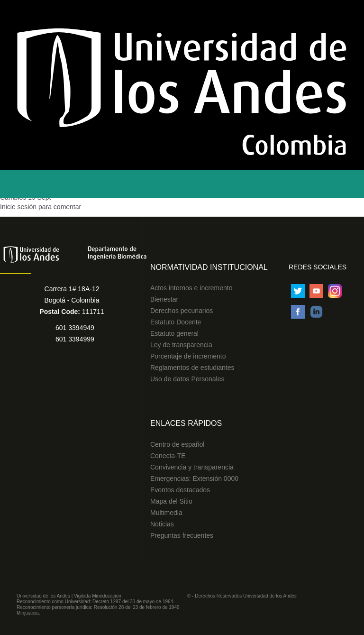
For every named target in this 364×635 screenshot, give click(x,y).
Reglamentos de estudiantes (192, 368)
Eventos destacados (180, 490)
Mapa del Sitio (171, 501)
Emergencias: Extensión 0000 (194, 479)
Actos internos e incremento (191, 288)
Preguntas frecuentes (182, 535)
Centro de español (177, 444)
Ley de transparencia (181, 345)
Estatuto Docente (176, 322)
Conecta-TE (168, 456)
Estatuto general (174, 333)
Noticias (162, 524)
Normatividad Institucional (209, 267)
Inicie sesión (18, 207)
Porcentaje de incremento (188, 356)
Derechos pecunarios (182, 311)
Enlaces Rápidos (186, 423)
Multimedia (166, 513)
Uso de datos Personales (187, 379)
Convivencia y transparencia (192, 467)
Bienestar (164, 299)
